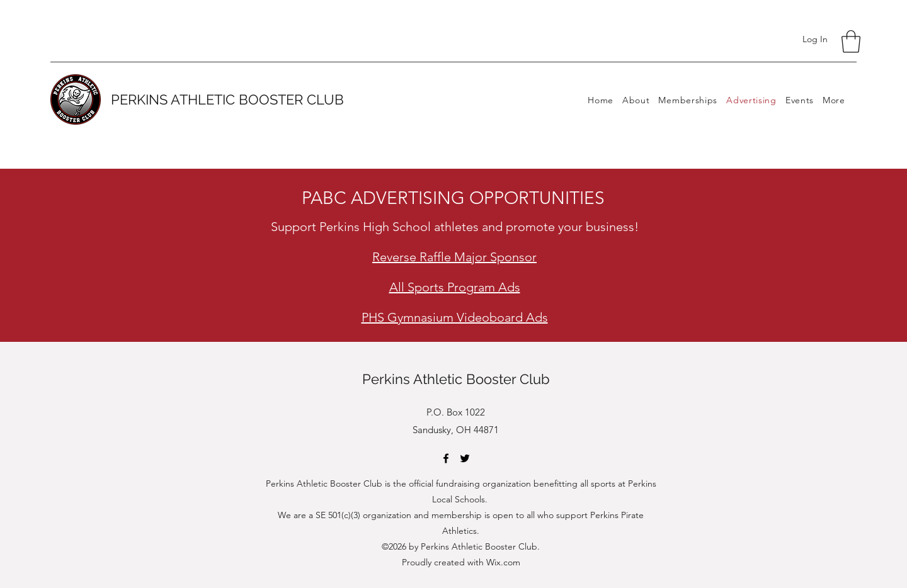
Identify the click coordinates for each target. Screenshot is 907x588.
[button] (851, 42)
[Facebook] (446, 458)
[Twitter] (465, 458)
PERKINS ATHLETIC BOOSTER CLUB (227, 99)
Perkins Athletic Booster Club (456, 379)
